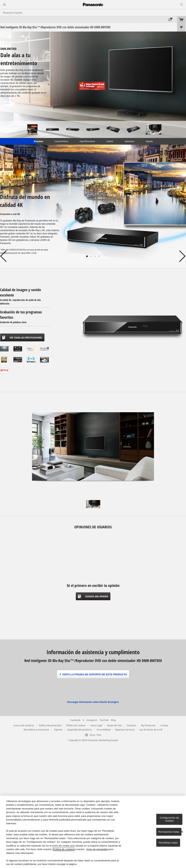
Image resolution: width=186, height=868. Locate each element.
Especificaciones (87, 141)
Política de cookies (76, 725)
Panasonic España (12, 13)
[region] (93, 832)
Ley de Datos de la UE (151, 730)
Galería (110, 141)
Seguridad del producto (79, 730)
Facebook (75, 720)
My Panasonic (148, 725)
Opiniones (129, 141)
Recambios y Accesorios (36, 730)
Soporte (149, 141)
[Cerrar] (182, 832)
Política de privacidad (50, 725)
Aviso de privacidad (97, 849)
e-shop (164, 725)
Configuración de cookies (169, 819)
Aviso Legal (96, 725)
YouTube (104, 720)
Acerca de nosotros (24, 725)
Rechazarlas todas (169, 832)
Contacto (131, 725)
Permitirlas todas (168, 843)
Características (61, 141)
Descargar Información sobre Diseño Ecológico (93, 702)
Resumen (38, 141)
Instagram (92, 720)
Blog (113, 720)
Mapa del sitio (115, 725)
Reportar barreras (125, 730)
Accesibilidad (104, 730)
